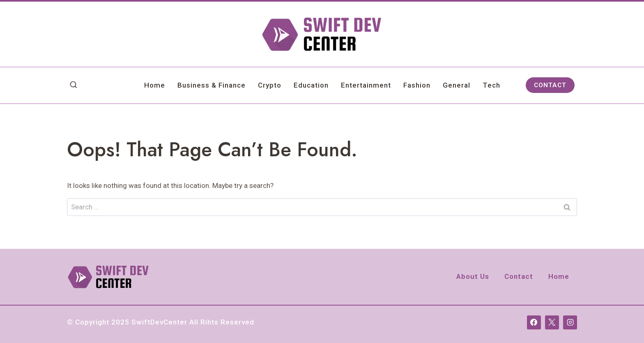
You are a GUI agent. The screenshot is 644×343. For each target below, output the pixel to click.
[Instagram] (570, 322)
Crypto (270, 85)
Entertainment (366, 85)
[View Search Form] (74, 85)
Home (155, 85)
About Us (473, 276)
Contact (519, 276)
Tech (491, 85)
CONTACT (550, 85)
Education (311, 85)
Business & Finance (212, 85)
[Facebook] (534, 322)
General (457, 85)
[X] (552, 322)
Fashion (417, 85)
